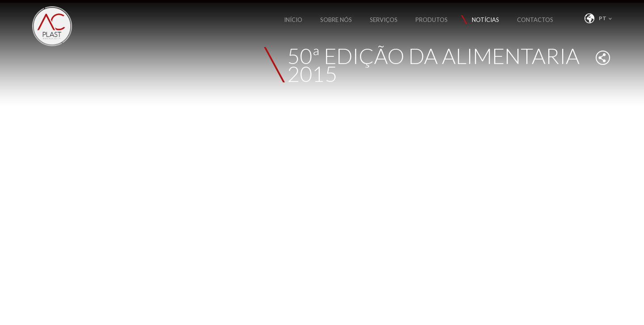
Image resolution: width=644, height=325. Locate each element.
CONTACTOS (535, 20)
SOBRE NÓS (336, 20)
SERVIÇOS (384, 20)
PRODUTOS (432, 20)
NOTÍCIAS (485, 20)
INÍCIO (293, 20)
